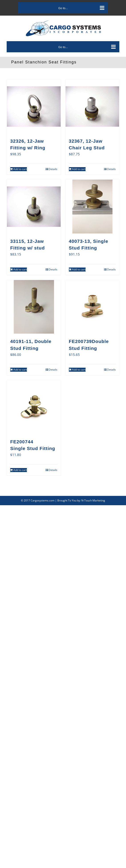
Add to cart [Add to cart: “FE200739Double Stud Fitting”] (79, 370)
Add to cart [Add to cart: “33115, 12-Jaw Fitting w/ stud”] (20, 269)
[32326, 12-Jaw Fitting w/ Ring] (34, 106)
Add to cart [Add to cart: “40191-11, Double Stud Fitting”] (20, 370)
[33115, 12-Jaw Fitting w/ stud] (34, 207)
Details (53, 169)
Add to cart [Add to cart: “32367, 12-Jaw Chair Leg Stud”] (79, 169)
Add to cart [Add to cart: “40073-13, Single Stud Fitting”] (79, 269)
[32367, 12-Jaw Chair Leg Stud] (92, 106)
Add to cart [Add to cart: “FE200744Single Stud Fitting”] (20, 470)
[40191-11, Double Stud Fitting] (34, 307)
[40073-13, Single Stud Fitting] (92, 207)
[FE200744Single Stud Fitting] (34, 407)
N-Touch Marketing (93, 500)
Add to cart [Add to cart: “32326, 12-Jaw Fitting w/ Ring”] (20, 169)
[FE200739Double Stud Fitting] (92, 307)
